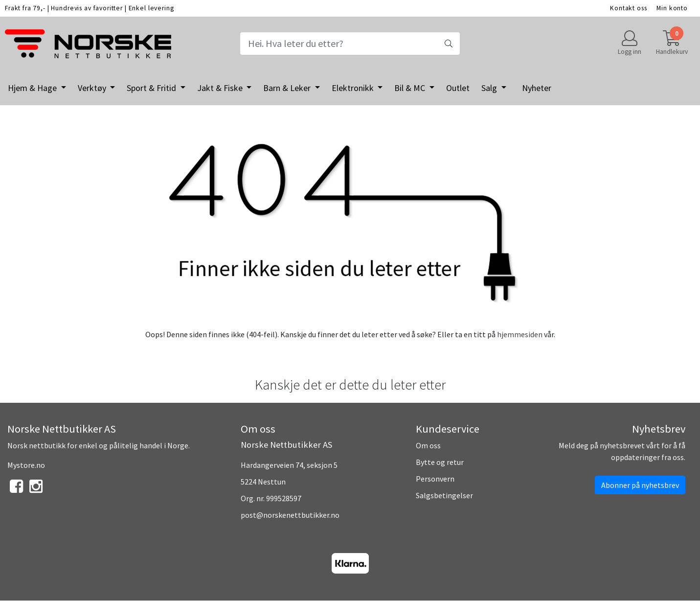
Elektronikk (354, 88)
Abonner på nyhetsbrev (640, 485)
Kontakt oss (628, 8)
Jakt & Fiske (221, 88)
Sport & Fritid (152, 88)
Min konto (672, 8)
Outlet (458, 88)
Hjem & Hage (33, 88)
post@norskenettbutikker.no (290, 515)
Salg (490, 88)
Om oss (428, 445)
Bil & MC (411, 88)
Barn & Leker (288, 88)
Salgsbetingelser (444, 495)
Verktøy (93, 88)
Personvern (435, 479)
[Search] (350, 44)
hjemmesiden (520, 334)
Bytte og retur (440, 462)
